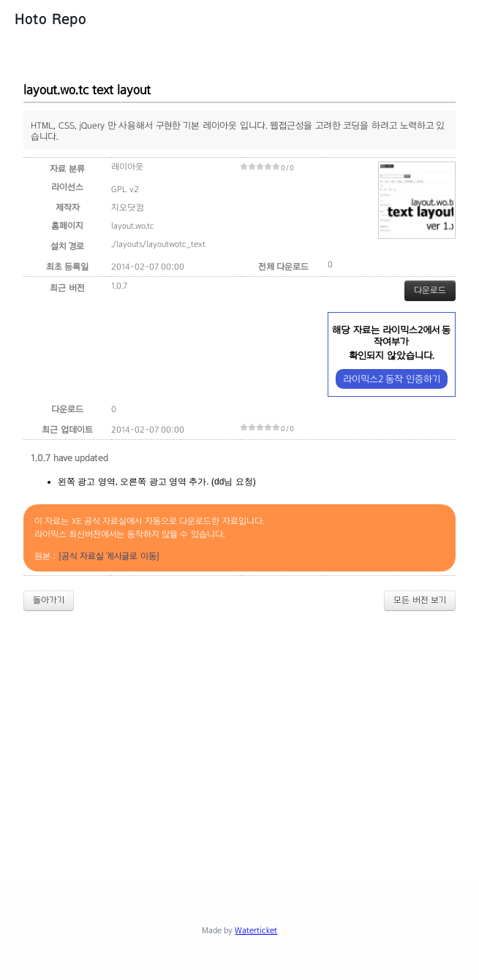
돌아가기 (49, 600)
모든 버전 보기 (420, 600)
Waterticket (256, 930)
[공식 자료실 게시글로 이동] (109, 556)
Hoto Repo (50, 19)
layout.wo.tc (133, 226)
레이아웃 (127, 167)
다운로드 (430, 290)
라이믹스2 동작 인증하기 (392, 379)
